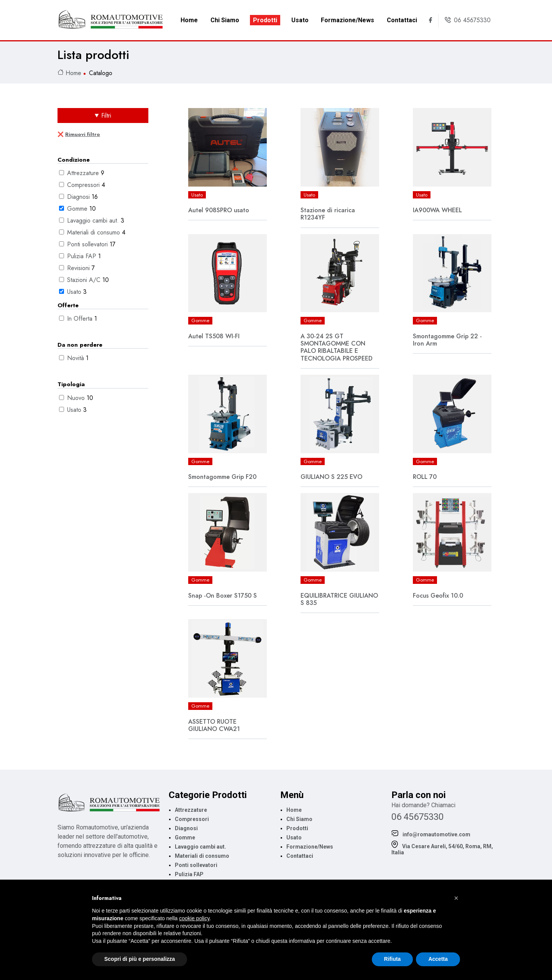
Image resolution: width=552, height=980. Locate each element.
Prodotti (265, 20)
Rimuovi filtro (83, 134)
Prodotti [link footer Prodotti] (297, 828)
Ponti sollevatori (88, 244)
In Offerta (81, 319)
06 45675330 (417, 817)
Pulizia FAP (83, 256)
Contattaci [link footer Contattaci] (300, 856)
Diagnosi (79, 197)
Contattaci (402, 20)
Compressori (84, 185)
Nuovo (77, 398)
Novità (76, 358)
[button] (456, 898)
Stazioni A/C (85, 280)
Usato (300, 20)
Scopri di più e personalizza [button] (140, 959)
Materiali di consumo (94, 232)
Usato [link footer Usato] (294, 837)
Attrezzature (84, 173)
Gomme (78, 209)
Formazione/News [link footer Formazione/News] (310, 847)
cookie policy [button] (194, 918)
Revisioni (79, 268)
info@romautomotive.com (431, 834)
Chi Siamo (225, 20)
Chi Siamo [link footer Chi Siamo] (299, 819)
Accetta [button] (438, 959)
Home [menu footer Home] (294, 810)
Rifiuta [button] (393, 959)
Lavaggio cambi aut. (94, 220)
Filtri (106, 116)
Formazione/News (347, 20)
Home (189, 20)
